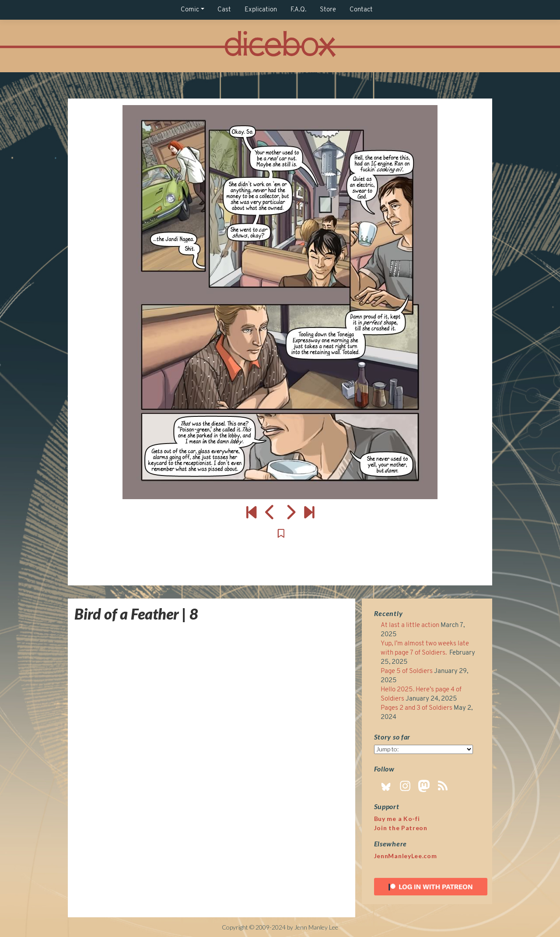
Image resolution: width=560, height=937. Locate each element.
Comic (190, 10)
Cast (224, 10)
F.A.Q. (298, 10)
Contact (361, 10)
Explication (261, 10)
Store (328, 10)
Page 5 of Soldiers (407, 671)
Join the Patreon (401, 828)
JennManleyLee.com (406, 856)
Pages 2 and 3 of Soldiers (416, 708)
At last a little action (410, 625)
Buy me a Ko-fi (397, 819)
